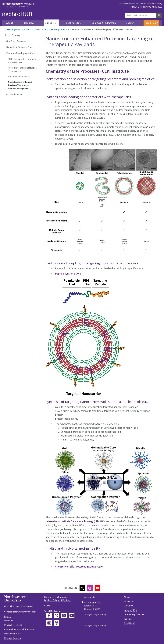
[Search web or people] (141, 15)
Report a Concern (12, 638)
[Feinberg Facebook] (49, 615)
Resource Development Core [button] (21, 53)
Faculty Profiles (153, 7)
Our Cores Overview (16, 41)
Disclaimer (9, 620)
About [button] (10, 23)
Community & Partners (104, 23)
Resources (129, 601)
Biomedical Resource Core (19, 47)
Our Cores (36, 29)
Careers (8, 616)
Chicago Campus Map (94, 614)
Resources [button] (29, 23)
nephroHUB (17, 14)
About (127, 597)
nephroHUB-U (131, 610)
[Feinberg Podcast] (57, 623)
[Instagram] (90, 588)
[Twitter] (82, 588)
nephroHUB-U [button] (74, 23)
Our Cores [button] (50, 23)
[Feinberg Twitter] (57, 615)
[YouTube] (97, 588)
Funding (128, 619)
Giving (47, 606)
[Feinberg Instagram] (49, 623)
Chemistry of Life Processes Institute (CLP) (79, 567)
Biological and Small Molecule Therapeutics (23, 69)
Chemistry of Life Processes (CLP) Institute (87, 71)
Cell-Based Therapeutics (20, 76)
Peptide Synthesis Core (68, 274)
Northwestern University (151, 4)
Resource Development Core (56, 29)
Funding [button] (129, 23)
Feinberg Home (14, 29)
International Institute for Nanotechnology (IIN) (72, 521)
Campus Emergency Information (20, 629)
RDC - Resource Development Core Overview (22, 61)
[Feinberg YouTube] (72, 615)
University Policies (13, 634)
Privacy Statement (13, 625)
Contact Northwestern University (20, 612)
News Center (137, 7)
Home (26, 29)
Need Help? (152, 23)
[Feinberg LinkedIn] (64, 615)
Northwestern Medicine (129, 4)
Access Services (14, 94)
